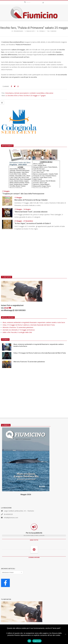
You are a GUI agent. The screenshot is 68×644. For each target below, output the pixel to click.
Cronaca (42, 31)
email (7, 308)
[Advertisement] (34, 254)
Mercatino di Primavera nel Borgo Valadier (31, 200)
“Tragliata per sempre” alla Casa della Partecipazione (23, 194)
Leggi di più (37, 641)
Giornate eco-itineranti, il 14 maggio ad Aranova (19, 330)
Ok (29, 641)
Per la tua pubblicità (34, 533)
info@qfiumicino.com (11, 518)
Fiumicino (53, 31)
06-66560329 (8, 514)
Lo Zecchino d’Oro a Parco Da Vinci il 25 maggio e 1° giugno (26, 96)
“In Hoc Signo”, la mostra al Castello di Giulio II (33, 223)
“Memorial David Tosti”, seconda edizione (31, 212)
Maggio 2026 (26, 494)
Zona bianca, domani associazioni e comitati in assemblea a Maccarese (29, 93)
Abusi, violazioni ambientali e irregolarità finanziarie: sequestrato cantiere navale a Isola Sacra (34, 322)
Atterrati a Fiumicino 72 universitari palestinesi (18, 327)
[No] (65, 634)
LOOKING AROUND (34, 557)
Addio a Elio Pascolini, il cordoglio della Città (17, 332)
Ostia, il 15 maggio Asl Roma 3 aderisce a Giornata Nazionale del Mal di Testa (29, 325)
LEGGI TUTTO (34, 540)
